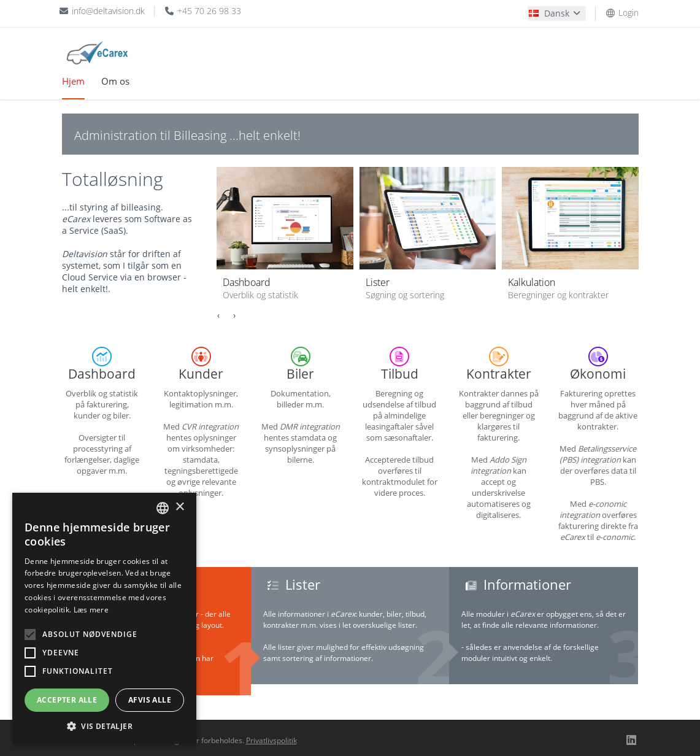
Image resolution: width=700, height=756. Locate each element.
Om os (115, 81)
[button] (104, 726)
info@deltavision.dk (102, 11)
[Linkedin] (632, 739)
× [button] (179, 507)
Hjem (73, 81)
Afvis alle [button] (150, 700)
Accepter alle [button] (67, 700)
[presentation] (218, 315)
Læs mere (91, 610)
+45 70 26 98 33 (202, 11)
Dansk (556, 13)
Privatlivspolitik (271, 740)
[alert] (104, 618)
